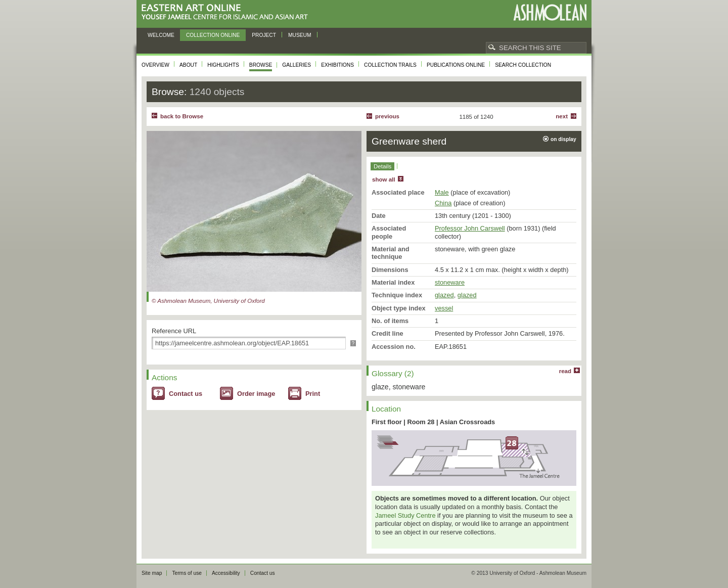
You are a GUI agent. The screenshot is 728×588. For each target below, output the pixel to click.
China (443, 203)
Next (562, 116)
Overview (155, 65)
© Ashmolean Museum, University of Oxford (208, 301)
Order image (256, 394)
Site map (152, 573)
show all (383, 179)
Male (442, 192)
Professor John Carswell (470, 228)
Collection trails (390, 65)
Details (382, 166)
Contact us (186, 394)
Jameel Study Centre (405, 515)
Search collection (523, 65)
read (565, 371)
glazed (444, 295)
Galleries (297, 65)
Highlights (223, 65)
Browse (261, 65)
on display (563, 139)
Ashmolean (550, 12)
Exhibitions (337, 65)
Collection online (213, 35)
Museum (300, 35)
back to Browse (182, 116)
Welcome (161, 35)
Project (264, 35)
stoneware (450, 282)
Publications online (456, 65)
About (188, 65)
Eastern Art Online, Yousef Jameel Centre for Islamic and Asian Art (227, 12)
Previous (387, 116)
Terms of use (187, 573)
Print (313, 394)
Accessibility (226, 573)
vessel (444, 308)
